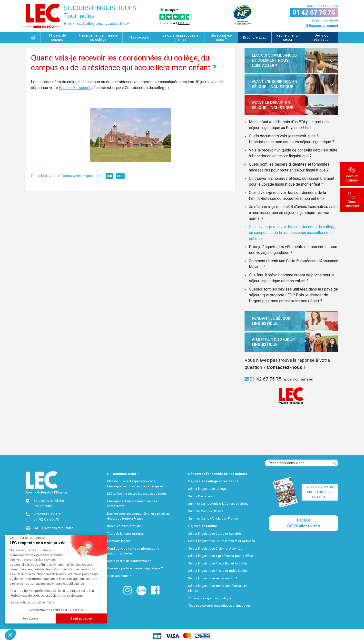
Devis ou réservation (322, 38)
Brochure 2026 (255, 37)
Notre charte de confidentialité (129, 561)
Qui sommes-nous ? (221, 38)
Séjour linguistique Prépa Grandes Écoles (218, 571)
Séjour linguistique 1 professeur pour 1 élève (221, 556)
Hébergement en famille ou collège (98, 38)
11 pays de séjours (57, 38)
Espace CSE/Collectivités (304, 523)
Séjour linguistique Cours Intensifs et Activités (221, 541)
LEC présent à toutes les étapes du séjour (137, 493)
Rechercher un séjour (288, 38)
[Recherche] (334, 463)
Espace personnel (322, 26)
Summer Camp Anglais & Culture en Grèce (218, 503)
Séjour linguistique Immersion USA (213, 578)
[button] (10, 635)
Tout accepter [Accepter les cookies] (36, 618)
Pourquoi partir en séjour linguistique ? (135, 568)
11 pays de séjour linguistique (210, 598)
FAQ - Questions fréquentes (53, 528)
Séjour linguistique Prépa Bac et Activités (218, 563)
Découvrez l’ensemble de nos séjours (218, 474)
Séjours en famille (203, 526)
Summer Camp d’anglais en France (213, 518)
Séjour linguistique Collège (207, 489)
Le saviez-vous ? (119, 576)
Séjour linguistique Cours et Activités (215, 533)
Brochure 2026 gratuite (124, 526)
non (120, 176)
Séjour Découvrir (200, 496)
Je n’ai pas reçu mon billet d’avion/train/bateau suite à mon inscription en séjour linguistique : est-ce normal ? (293, 213)
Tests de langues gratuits (125, 533)
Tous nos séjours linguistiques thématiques (219, 605)
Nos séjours (139, 37)
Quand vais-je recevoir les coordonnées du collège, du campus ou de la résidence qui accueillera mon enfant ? (293, 233)
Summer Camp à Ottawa (206, 511)
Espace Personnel (75, 88)
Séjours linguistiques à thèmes (180, 38)
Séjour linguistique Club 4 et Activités (215, 548)
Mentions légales (119, 541)
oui (109, 176)
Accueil (33, 38)
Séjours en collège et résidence (213, 481)
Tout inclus (79, 16)
